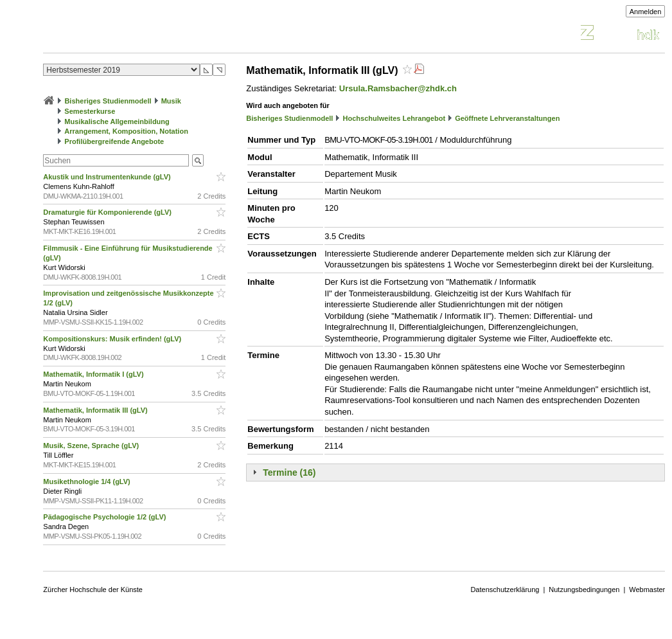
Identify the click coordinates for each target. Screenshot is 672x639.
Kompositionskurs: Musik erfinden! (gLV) (113, 339)
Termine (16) (289, 473)
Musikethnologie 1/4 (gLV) (88, 482)
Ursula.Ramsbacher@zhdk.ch (398, 88)
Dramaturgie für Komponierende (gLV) (108, 212)
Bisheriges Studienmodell (108, 101)
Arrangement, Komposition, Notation (126, 131)
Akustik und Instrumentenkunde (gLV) (108, 177)
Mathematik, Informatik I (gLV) (94, 374)
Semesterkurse (90, 111)
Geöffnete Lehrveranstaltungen (507, 118)
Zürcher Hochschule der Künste (93, 589)
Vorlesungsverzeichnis (137, 34)
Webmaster (647, 589)
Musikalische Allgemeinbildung (117, 122)
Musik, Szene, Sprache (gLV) (92, 446)
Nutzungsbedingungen (584, 589)
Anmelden (646, 12)
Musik (171, 101)
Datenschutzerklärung (505, 589)
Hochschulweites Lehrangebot (394, 118)
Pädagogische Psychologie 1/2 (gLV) (105, 517)
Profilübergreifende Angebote (114, 141)
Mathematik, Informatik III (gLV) (96, 410)
